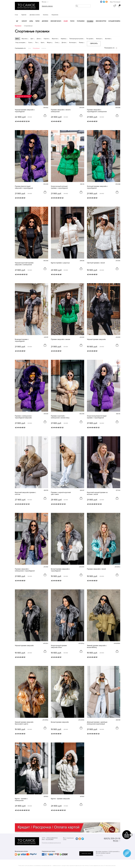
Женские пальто (56, 21)
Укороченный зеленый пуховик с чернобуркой (59, 187)
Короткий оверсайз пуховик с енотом (25, 493)
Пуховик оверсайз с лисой (96, 569)
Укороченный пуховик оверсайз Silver (59, 647)
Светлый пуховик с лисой (96, 263)
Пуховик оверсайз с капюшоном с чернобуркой (25, 570)
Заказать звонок (47, 6)
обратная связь (86, 853)
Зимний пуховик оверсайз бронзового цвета (24, 723)
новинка (90, 476)
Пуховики (90, 21)
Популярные (36, 48)
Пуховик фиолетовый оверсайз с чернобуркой (24, 187)
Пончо (72, 21)
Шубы (31, 21)
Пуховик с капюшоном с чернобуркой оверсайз (23, 417)
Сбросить (94, 44)
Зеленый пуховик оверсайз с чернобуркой (97, 187)
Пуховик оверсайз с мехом (60, 339)
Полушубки (81, 21)
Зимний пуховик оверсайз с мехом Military (97, 647)
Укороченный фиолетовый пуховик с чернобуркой (97, 417)
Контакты (46, 15)
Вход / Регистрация (115, 2)
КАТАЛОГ (24, 21)
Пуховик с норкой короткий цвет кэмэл (61, 493)
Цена (30, 48)
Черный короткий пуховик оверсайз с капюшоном (24, 264)
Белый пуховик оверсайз (60, 722)
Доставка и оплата (35, 15)
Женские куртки (101, 21)
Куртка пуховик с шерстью (60, 263)
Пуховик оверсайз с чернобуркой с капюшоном (97, 111)
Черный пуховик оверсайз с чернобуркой (25, 111)
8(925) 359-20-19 (112, 839)
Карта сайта (99, 855)
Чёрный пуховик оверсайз (96, 339)
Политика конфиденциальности (51, 843)
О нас (16, 15)
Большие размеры (114, 21)
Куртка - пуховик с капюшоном (21, 800)
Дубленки (45, 21)
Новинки (44, 48)
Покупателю (55, 15)
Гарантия (24, 15)
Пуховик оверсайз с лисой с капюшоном (61, 111)
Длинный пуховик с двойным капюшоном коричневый (97, 723)
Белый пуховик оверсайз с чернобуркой (60, 570)
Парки (37, 21)
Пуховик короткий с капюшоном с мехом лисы (60, 417)
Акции (66, 21)
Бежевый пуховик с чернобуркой (22, 340)
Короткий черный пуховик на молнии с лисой (97, 493)
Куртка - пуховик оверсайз (60, 799)
